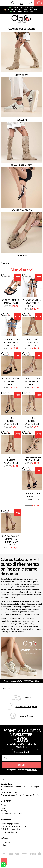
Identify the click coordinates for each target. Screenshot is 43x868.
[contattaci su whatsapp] (3, 864)
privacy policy (32, 770)
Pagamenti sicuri (26, 716)
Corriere (27, 697)
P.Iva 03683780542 (9, 792)
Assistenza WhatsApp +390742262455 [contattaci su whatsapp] (21, 681)
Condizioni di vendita (10, 832)
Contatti (4, 805)
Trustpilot (5, 263)
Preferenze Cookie (31, 795)
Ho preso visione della (23, 770)
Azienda (4, 808)
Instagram (8, 845)
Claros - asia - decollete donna (32, 342)
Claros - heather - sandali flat (11, 421)
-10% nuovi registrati (21, 8)
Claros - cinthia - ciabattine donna (32, 303)
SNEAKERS (22, 120)
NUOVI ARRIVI (21, 75)
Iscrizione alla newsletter (11, 814)
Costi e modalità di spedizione (13, 826)
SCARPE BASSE (21, 255)
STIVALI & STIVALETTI (22, 165)
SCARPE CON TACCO (22, 210)
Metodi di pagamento (10, 824)
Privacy (4, 811)
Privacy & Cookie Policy (11, 795)
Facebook (7, 842)
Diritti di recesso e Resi (10, 829)
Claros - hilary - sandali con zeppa (11, 382)
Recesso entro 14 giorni (26, 707)
